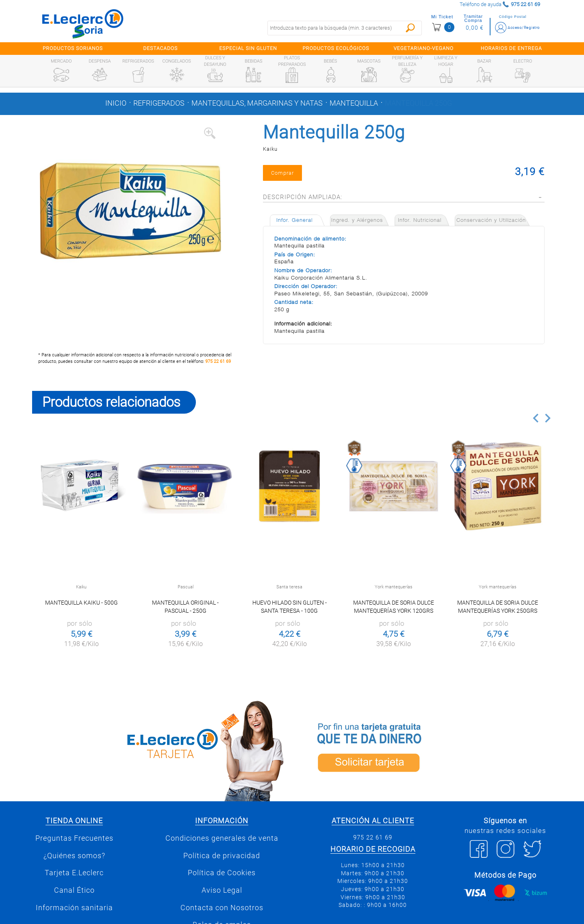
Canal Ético (74, 890)
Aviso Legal (222, 890)
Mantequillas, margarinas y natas (257, 103)
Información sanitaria (74, 908)
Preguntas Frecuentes (74, 838)
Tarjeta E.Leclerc (74, 873)
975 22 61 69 (218, 361)
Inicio (116, 103)
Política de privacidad (222, 856)
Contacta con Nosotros (222, 908)
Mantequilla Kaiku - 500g (81, 603)
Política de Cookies (222, 873)
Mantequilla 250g (418, 103)
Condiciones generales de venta (222, 838)
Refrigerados (159, 103)
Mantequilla (354, 103)
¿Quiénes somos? (74, 856)
